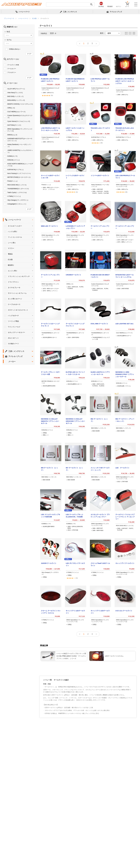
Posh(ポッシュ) (12, 181)
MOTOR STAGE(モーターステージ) (19, 177)
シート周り (12, 243)
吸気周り (11, 265)
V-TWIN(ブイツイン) (14, 196)
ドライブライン (13, 282)
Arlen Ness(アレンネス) (15, 93)
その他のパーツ (13, 344)
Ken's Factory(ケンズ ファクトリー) (19, 173)
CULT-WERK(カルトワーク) (16, 112)
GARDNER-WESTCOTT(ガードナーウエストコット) (20, 140)
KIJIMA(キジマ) (12, 156)
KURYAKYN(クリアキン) (15, 170)
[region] (70, 19)
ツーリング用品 (13, 321)
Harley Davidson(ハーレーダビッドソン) (19, 145)
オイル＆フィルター (15, 226)
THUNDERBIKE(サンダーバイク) (18, 189)
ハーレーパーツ (15, 220)
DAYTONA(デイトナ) (14, 125)
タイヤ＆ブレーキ (14, 288)
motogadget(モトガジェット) (17, 204)
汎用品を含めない (15, 49)
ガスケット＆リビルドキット (18, 310)
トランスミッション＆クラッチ (19, 276)
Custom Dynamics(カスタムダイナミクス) (20, 117)
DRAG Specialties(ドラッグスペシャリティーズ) (20, 130)
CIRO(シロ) (11, 108)
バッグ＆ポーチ (13, 316)
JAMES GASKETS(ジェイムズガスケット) (20, 151)
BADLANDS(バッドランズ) (16, 100)
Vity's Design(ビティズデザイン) (18, 200)
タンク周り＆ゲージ (15, 299)
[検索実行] (91, 4)
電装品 (10, 254)
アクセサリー (12, 72)
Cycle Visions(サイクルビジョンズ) (19, 121)
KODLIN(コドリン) (13, 160)
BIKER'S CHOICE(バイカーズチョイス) (20, 104)
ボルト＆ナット (13, 338)
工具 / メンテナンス (16, 351)
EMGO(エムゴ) (12, 135)
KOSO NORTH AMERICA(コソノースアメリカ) (20, 165)
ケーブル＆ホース (14, 304)
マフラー (11, 248)
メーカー (12, 361)
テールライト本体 (13, 65)
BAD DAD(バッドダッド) (15, 96)
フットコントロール (15, 237)
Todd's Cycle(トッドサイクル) (17, 193)
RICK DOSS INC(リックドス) (17, 185)
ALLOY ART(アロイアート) (16, 89)
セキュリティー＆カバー (16, 332)
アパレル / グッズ (15, 356)
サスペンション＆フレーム (17, 293)
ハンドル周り (13, 232)
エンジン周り (13, 271)
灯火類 (10, 260)
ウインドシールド (14, 327)
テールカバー (12, 69)
